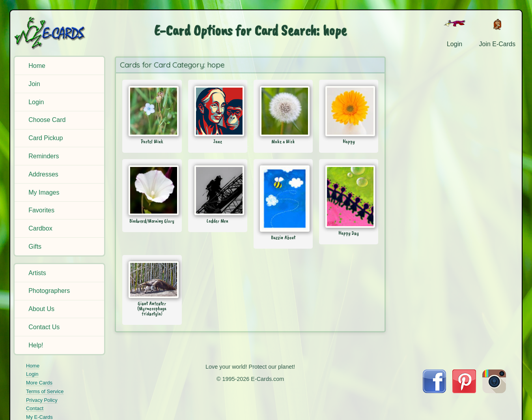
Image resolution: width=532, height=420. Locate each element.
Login (36, 102)
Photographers (49, 291)
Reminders (44, 156)
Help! (36, 345)
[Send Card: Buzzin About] (283, 199)
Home (37, 66)
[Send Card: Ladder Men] (218, 190)
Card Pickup (46, 138)
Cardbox (40, 228)
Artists (37, 273)
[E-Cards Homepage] (61, 33)
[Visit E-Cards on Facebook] (434, 391)
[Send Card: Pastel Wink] (152, 111)
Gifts (35, 247)
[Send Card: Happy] (349, 111)
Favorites (41, 210)
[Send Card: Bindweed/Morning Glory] (152, 190)
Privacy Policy (42, 400)
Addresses (43, 174)
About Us (41, 309)
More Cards (39, 383)
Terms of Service (45, 391)
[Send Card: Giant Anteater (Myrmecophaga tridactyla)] (152, 280)
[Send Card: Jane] (218, 111)
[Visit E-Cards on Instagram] (494, 391)
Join (34, 84)
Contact (35, 408)
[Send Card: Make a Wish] (283, 111)
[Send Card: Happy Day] (349, 196)
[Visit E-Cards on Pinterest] (464, 391)
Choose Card (47, 120)
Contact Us (44, 327)
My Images (44, 192)
